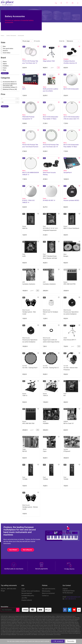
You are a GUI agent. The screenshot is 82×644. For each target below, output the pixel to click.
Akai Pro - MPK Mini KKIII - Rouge (9, 590)
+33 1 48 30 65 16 (70, 599)
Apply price (5, 106)
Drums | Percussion (11, 36)
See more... (5, 73)
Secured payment (27, 593)
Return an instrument (48, 593)
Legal (23, 589)
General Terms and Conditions (31, 591)
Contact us (45, 596)
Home (2, 36)
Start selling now (29, 550)
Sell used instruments (49, 589)
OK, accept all (58, 641)
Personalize (71, 641)
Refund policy (46, 591)
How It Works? (14, 550)
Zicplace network (27, 600)
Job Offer (24, 598)
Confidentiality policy (28, 596)
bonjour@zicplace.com (74, 597)
